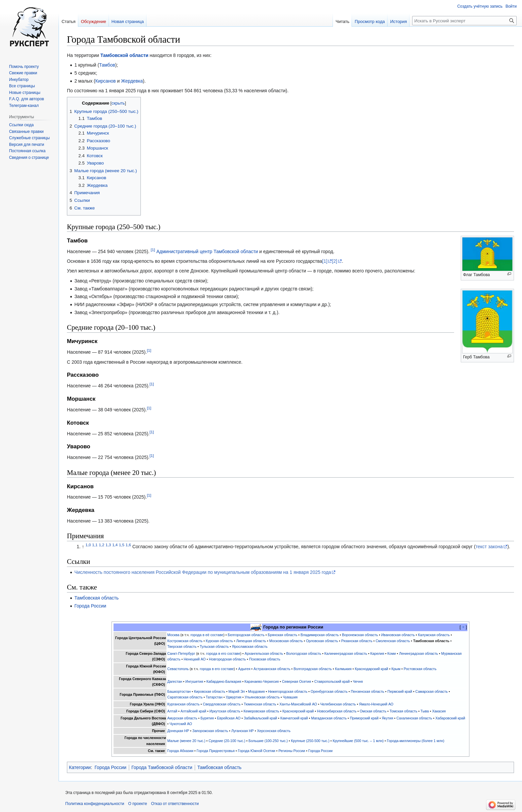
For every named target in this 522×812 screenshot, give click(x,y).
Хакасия (439, 711)
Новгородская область (228, 659)
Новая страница (128, 21)
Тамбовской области (125, 55)
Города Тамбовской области (162, 767)
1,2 (102, 545)
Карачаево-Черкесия (261, 681)
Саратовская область (185, 697)
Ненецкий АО (195, 659)
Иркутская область (225, 711)
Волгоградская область (313, 669)
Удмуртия (234, 697)
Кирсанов (106, 81)
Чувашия (290, 697)
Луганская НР (243, 731)
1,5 (122, 545)
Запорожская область (210, 731)
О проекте (138, 804)
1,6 (128, 545)
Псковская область (265, 659)
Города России (90, 606)
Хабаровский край (450, 718)
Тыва (425, 711)
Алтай (172, 711)
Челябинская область (338, 704)
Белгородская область (246, 635)
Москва (173, 635)
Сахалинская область (414, 718)
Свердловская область (222, 704)
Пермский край (400, 691)
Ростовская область (420, 669)
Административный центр (184, 251)
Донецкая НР (178, 731)
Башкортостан (179, 691)
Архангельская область (264, 653)
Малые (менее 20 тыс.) (186, 741)
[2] (335, 261)
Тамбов (107, 65)
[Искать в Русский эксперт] (464, 21)
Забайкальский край (260, 718)
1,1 (95, 545)
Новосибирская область (337, 711)
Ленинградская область (419, 653)
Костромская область (185, 641)
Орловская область (322, 641)
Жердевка (132, 81)
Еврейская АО (229, 718)
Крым (396, 669)
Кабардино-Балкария (224, 681)
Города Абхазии (180, 751)
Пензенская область (368, 691)
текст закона (489, 547)
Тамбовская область (96, 598)
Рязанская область (357, 641)
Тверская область (182, 646)
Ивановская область (398, 635)
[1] (153, 250)
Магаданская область (329, 718)
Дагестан (175, 681)
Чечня (358, 681)
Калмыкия (343, 669)
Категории (80, 767)
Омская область (373, 711)
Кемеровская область (261, 711)
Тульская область (214, 646)
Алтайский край (193, 711)
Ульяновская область (262, 697)
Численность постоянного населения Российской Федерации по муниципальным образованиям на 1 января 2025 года (203, 572)
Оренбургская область (329, 691)
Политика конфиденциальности (95, 804)
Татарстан (214, 697)
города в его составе (223, 653)
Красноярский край (298, 711)
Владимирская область (320, 635)
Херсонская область (274, 731)
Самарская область (432, 691)
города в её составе (207, 635)
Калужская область (434, 635)
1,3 (108, 545)
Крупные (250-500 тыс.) (310, 741)
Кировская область (210, 691)
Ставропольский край (332, 681)
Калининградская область (346, 653)
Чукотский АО (181, 724)
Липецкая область (251, 641)
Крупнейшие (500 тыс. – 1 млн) (358, 741)
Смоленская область (393, 641)
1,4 (115, 545)
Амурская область (182, 718)
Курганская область (184, 704)
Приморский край (364, 718)
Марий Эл (237, 691)
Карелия (377, 653)
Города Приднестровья (216, 751)
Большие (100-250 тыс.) (268, 741)
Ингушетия (194, 681)
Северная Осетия (296, 681)
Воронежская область (360, 635)
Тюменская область (260, 704)
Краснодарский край (372, 669)
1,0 (88, 545)
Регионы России (292, 751)
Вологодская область (304, 653)
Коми (392, 653)
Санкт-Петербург (181, 653)
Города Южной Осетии (257, 751)
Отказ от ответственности (175, 804)
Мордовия (256, 691)
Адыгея (244, 669)
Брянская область (282, 635)
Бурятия (207, 718)
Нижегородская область (288, 691)
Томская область (403, 711)
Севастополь (178, 669)
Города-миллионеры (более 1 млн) (416, 741)
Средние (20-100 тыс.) (227, 741)
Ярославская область (250, 646)
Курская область (219, 641)
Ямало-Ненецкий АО (376, 704)
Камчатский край (294, 718)
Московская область (286, 641)
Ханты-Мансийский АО (298, 704)
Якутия (388, 718)
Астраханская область (272, 669)
